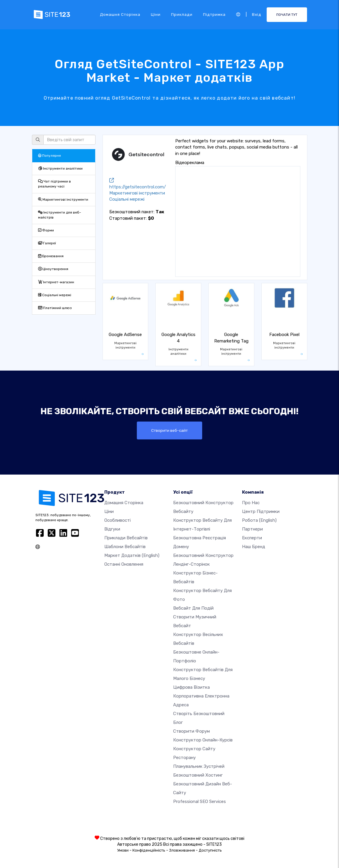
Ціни (156, 14)
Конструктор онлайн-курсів (203, 740)
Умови (123, 850)
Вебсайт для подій (193, 608)
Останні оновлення (124, 564)
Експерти (252, 538)
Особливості (117, 520)
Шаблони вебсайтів (125, 547)
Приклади (182, 14)
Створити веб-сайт (170, 430)
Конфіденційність (149, 850)
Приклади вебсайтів (126, 538)
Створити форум (191, 731)
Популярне (50, 156)
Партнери (252, 529)
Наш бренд (254, 547)
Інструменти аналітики (60, 168)
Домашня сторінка (120, 14)
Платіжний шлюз (55, 308)
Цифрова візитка (191, 687)
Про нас (251, 503)
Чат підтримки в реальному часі (54, 184)
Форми (46, 230)
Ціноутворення (53, 269)
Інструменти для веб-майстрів (60, 215)
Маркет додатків (132, 555)
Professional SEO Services (200, 802)
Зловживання (182, 850)
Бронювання (51, 256)
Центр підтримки (261, 511)
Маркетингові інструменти (63, 199)
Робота (259, 520)
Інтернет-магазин (56, 282)
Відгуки (112, 529)
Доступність (210, 850)
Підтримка (214, 14)
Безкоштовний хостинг (198, 775)
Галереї (47, 243)
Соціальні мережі (55, 295)
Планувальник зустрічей (199, 766)
